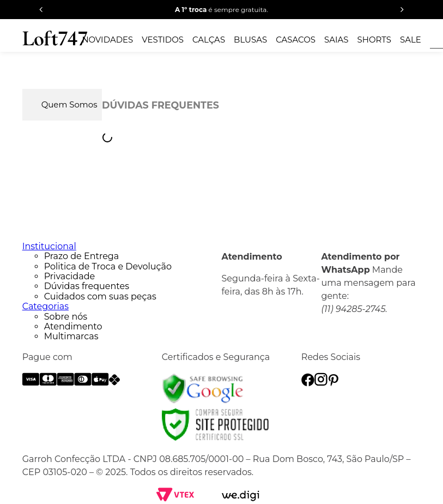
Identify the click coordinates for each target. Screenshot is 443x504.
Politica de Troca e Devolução (108, 266)
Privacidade (70, 276)
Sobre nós (66, 317)
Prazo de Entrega (82, 256)
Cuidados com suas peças (100, 296)
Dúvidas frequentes (87, 286)
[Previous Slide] (41, 10)
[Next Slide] (402, 10)
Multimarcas (71, 336)
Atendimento (73, 326)
